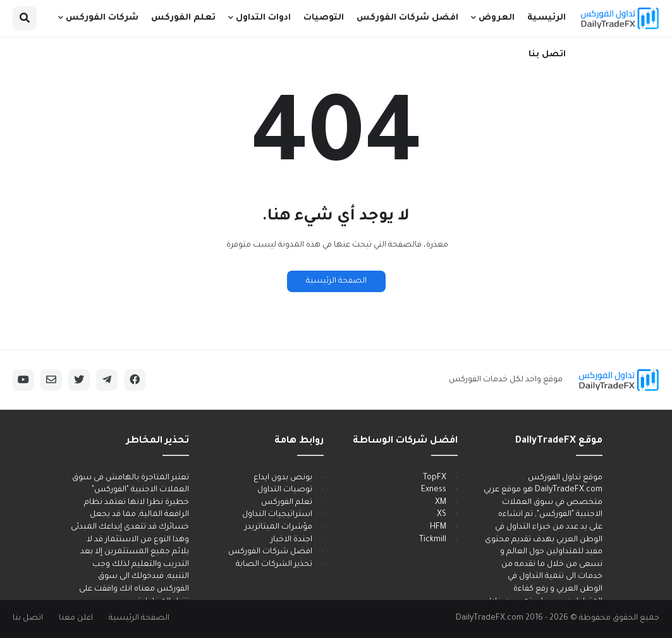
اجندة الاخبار (291, 540)
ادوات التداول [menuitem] (263, 18)
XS (442, 515)
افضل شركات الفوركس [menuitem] (407, 18)
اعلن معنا (76, 618)
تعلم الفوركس (287, 503)
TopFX (435, 478)
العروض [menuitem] (497, 18)
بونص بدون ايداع (283, 478)
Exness (434, 490)
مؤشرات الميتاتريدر (278, 527)
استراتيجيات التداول (277, 515)
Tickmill (433, 540)
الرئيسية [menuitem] (547, 18)
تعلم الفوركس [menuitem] (183, 18)
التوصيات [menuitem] (324, 18)
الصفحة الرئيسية (336, 281)
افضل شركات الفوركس (270, 552)
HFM (438, 527)
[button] (25, 18)
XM (441, 503)
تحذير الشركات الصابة (274, 565)
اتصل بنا (28, 618)
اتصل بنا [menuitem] (547, 55)
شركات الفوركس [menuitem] (102, 18)
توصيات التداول (285, 490)
